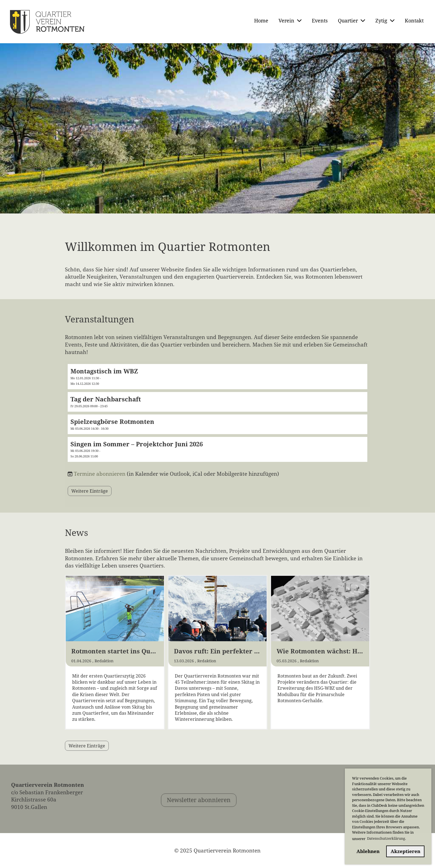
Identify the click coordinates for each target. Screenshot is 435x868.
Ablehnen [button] (368, 851)
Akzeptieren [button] (405, 851)
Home (261, 21)
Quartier (351, 21)
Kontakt (414, 21)
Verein (290, 21)
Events (320, 21)
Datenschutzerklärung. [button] (386, 838)
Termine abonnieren (100, 474)
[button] (217, 377)
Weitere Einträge (90, 491)
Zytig (385, 21)
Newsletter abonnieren (213, 814)
